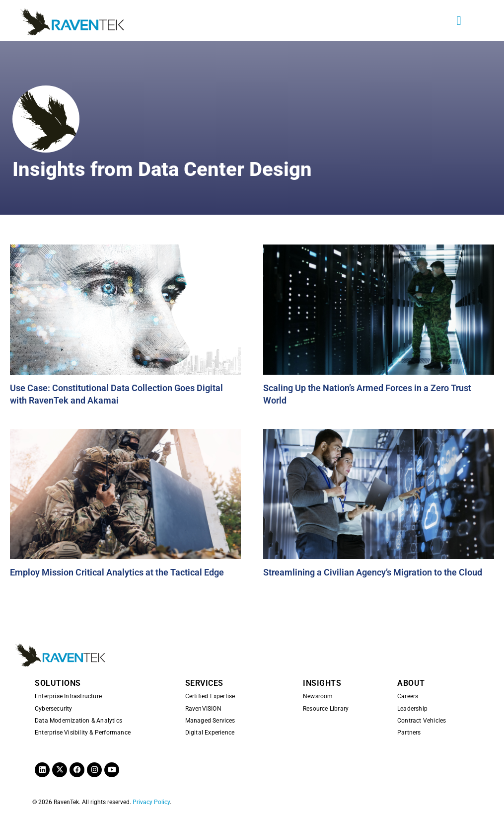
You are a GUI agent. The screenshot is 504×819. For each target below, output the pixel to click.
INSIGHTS (322, 683)
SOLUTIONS (58, 683)
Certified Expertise (210, 696)
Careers (408, 696)
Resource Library (326, 709)
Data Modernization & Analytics (78, 721)
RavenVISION (203, 709)
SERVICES (204, 683)
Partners (409, 733)
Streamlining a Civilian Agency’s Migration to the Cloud (373, 572)
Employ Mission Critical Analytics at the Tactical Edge (117, 572)
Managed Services (210, 721)
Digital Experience (210, 733)
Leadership (412, 709)
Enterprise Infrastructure (68, 696)
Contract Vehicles (422, 721)
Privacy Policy (151, 802)
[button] (459, 20)
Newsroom (318, 696)
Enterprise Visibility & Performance (83, 733)
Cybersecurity (54, 709)
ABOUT (411, 683)
